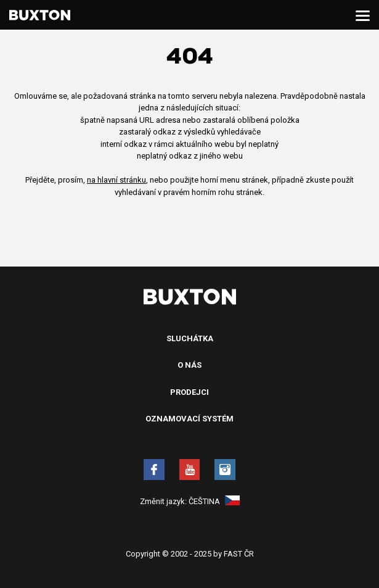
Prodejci (189, 392)
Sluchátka (190, 338)
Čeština (214, 501)
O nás (189, 365)
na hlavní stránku (116, 180)
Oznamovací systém (189, 419)
